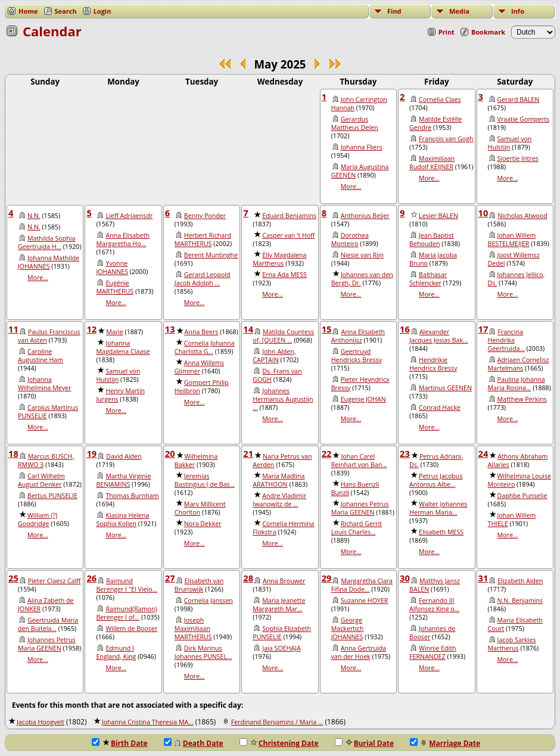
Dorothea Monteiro (350, 239)
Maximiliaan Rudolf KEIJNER (432, 163)
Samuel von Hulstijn (510, 143)
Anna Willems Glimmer (199, 367)
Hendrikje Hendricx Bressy (433, 364)
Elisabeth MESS (441, 532)
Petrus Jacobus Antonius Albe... (436, 480)
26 (91, 578)
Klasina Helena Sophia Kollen (122, 519)
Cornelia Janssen (209, 601)
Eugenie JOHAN (363, 399)
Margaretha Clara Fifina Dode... (362, 585)
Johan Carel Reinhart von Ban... (359, 461)
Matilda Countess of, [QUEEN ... (283, 336)
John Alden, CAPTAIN (274, 356)
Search (66, 11)
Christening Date (279, 743)
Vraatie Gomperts (524, 119)
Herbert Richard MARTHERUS (203, 239)
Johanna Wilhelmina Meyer (44, 384)
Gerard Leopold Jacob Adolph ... (203, 279)
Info (518, 11)
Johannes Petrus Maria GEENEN (360, 508)
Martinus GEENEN (445, 388)
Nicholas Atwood (522, 216)
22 (327, 453)
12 (91, 329)
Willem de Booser (131, 629)
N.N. (34, 216)
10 (483, 213)
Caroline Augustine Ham (41, 356)
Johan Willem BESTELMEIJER (512, 239)
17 (483, 329)
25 (13, 578)
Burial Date (365, 743)
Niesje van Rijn (362, 255)
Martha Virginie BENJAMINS (123, 480)
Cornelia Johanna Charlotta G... (205, 347)
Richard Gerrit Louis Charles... (357, 528)
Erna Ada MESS (284, 275)
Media (459, 11)
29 (327, 578)
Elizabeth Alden (520, 581)
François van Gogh (446, 139)
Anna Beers (202, 332)
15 (327, 329)
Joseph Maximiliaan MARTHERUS (193, 629)
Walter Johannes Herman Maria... (438, 508)
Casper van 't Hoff (288, 235)
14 (248, 329)
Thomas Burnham (132, 496)
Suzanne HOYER (365, 601)
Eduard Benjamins (289, 216)
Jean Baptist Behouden (432, 239)
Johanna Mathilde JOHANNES (49, 262)
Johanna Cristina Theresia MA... (148, 722)
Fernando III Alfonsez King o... (434, 605)
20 (170, 453)
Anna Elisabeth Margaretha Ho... (123, 239)
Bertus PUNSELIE (52, 496)
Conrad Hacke (440, 407)
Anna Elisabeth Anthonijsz (358, 336)
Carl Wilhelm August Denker (41, 480)
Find (394, 11)
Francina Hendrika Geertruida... (506, 340)
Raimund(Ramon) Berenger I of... (126, 613)
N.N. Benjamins (520, 601)
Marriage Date (445, 743)
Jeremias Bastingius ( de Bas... (205, 480)
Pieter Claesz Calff (55, 581)
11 (13, 329)
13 (170, 329)
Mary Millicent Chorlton (200, 508)
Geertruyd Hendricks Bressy (357, 356)
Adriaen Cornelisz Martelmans (519, 364)
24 (483, 453)
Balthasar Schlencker (428, 279)
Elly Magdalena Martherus (279, 259)
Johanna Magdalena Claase (123, 347)
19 (91, 453)
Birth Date (120, 743)
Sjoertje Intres (518, 158)
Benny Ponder (205, 216)
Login (102, 11)
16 (405, 329)
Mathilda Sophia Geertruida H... (46, 242)
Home (28, 11)
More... (351, 186)
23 (405, 453)
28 (248, 578)
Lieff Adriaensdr (129, 216)
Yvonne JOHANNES (112, 267)
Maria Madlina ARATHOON (279, 480)
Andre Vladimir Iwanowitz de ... (279, 500)
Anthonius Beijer (365, 216)
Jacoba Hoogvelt (41, 722)
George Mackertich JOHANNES (348, 629)
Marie (115, 332)
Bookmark (488, 32)
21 (248, 453)
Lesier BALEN (438, 216)
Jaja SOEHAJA (281, 648)
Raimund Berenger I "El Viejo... (127, 585)
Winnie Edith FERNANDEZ (433, 652)
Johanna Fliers (362, 147)
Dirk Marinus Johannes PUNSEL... (203, 652)
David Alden (124, 456)
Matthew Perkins (522, 399)
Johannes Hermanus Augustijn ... (283, 399)
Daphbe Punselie (522, 496)
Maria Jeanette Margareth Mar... (279, 605)
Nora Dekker (203, 524)
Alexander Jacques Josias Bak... (438, 336)
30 (405, 578)
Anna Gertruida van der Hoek (359, 652)
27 (170, 578)
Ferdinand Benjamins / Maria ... (277, 722)
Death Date (194, 743)
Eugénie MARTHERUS (115, 287)
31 (483, 578)
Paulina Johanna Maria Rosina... (517, 384)
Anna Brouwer (284, 581)
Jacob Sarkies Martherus (512, 644)
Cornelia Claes (440, 99)
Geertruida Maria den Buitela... (48, 624)
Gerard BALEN (519, 99)
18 (13, 453)
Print (447, 32)
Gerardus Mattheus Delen (355, 123)
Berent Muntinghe (211, 255)
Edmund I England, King (116, 652)
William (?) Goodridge (38, 519)
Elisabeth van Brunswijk (199, 585)
